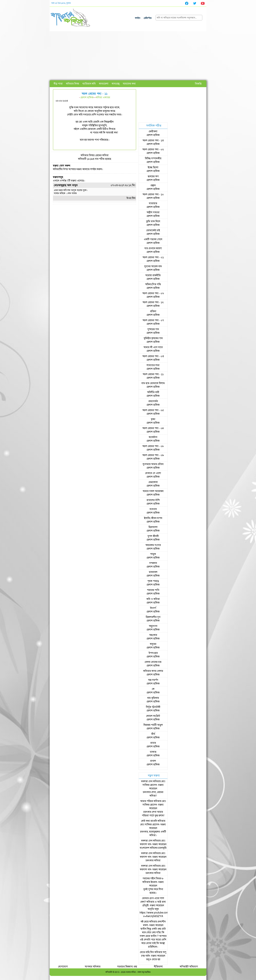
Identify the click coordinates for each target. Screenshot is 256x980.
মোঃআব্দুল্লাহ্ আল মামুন (66, 185)
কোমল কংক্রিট (153, 716)
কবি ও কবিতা (153, 599)
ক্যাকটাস (153, 437)
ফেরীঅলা (153, 131)
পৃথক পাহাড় (153, 581)
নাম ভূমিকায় (153, 698)
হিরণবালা (153, 527)
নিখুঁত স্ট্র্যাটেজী (153, 707)
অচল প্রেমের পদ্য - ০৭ (153, 320)
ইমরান (154, 882)
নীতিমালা (158, 967)
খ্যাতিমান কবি (89, 84)
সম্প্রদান (153, 563)
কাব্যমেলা (104, 84)
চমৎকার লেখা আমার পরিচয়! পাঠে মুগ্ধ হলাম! (153, 814)
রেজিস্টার (148, 18)
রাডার (153, 743)
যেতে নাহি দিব (147, 952)
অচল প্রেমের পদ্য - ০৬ (153, 293)
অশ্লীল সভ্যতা (153, 212)
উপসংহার (153, 653)
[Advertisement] (128, 56)
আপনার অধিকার (93, 967)
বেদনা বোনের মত (153, 662)
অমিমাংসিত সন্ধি (153, 284)
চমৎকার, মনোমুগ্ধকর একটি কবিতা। (153, 834)
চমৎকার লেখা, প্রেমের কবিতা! (153, 794)
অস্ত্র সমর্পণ (153, 680)
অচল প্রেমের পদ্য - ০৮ (153, 446)
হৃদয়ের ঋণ (153, 176)
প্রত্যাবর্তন (153, 401)
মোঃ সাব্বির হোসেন (154, 783)
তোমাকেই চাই (153, 230)
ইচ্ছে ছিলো (153, 167)
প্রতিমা (153, 311)
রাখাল (153, 761)
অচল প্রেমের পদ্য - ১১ (153, 374)
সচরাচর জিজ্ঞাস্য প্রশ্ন (127, 967)
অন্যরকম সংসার (153, 545)
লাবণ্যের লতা (153, 365)
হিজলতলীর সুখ (153, 617)
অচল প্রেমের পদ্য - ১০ (153, 194)
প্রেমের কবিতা (102, 155)
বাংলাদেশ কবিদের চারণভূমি (153, 848)
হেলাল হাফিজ (87, 97)
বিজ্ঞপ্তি (198, 84)
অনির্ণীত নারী (153, 392)
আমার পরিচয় (147, 801)
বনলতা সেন (147, 781)
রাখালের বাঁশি (153, 500)
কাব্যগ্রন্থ (116, 84)
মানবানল (153, 572)
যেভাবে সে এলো (153, 473)
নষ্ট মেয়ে (145, 922)
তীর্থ (153, 734)
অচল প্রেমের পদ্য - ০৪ (153, 428)
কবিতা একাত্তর (103, 97)
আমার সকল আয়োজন (153, 491)
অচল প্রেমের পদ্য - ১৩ (153, 140)
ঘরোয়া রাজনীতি (153, 275)
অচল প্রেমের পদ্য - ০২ (153, 149)
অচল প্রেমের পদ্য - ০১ (153, 257)
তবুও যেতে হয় (153, 959)
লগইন (138, 18)
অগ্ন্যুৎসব (153, 626)
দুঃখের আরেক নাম (153, 266)
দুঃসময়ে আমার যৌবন (153, 464)
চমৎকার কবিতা (153, 860)
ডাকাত (153, 752)
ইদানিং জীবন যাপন (153, 518)
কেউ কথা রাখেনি (149, 821)
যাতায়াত (153, 203)
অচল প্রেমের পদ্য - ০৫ (153, 410)
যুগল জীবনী (153, 536)
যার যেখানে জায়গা (153, 248)
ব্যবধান (153, 509)
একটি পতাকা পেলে (153, 239)
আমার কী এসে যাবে (153, 347)
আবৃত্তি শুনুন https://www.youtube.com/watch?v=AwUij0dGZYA (159, 913)
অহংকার (153, 635)
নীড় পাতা (58, 84)
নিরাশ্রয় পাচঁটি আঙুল (153, 725)
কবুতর (153, 644)
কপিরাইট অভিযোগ (189, 967)
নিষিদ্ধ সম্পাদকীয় (153, 158)
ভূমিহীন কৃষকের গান (153, 338)
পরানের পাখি (153, 590)
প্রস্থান (153, 185)
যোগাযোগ (63, 967)
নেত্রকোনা (153, 482)
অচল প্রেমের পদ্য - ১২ (153, 302)
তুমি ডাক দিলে (153, 221)
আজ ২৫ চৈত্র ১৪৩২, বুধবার (61, 3)
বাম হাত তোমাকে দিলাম (153, 383)
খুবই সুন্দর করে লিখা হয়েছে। (153, 891)
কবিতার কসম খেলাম (153, 671)
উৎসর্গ (153, 608)
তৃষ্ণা (153, 419)
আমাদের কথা (129, 84)
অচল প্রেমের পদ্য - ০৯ (153, 455)
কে (153, 689)
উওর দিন (131, 198)
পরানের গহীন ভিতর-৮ (153, 878)
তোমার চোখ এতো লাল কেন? (152, 900)
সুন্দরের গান (153, 329)
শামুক (153, 554)
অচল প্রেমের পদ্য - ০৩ (153, 356)
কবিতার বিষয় (72, 84)
